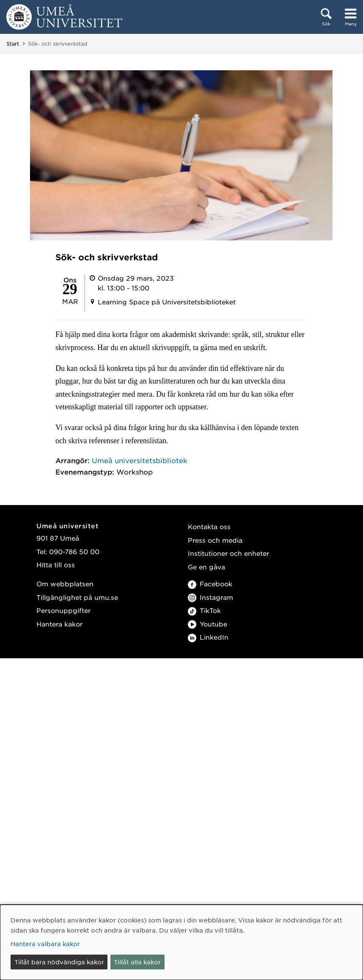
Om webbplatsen (65, 584)
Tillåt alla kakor (137, 962)
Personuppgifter (63, 610)
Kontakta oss (209, 526)
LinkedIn (208, 637)
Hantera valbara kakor (45, 944)
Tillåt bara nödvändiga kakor (59, 962)
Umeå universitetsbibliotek (140, 460)
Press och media (215, 540)
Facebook (210, 584)
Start (13, 44)
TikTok (204, 610)
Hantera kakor (59, 624)
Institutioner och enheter (228, 553)
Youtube (208, 624)
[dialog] (181, 942)
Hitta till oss (56, 565)
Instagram (210, 597)
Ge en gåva (206, 567)
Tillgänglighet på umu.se (77, 597)
